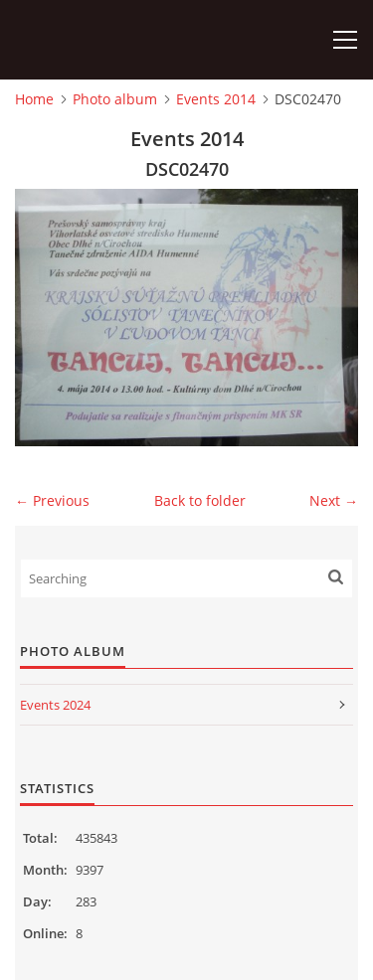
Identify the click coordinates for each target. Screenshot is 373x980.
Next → (334, 500)
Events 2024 (55, 705)
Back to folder (200, 500)
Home (34, 99)
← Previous (52, 500)
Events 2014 (216, 99)
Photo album (115, 99)
